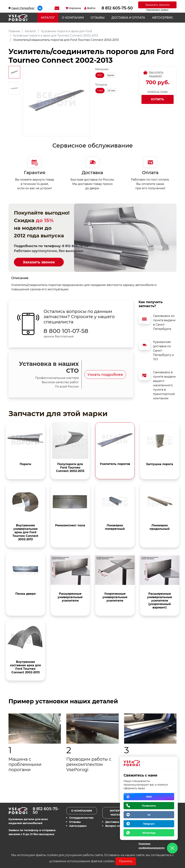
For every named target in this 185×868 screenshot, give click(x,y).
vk (149, 815)
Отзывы (98, 18)
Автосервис (163, 18)
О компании (73, 18)
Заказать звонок (157, 5)
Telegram (149, 824)
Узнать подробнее (105, 375)
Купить (158, 99)
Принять (126, 861)
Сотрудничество (81, 818)
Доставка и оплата (128, 18)
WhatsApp (149, 833)
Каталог (48, 18)
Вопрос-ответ (115, 826)
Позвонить (149, 806)
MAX (149, 797)
